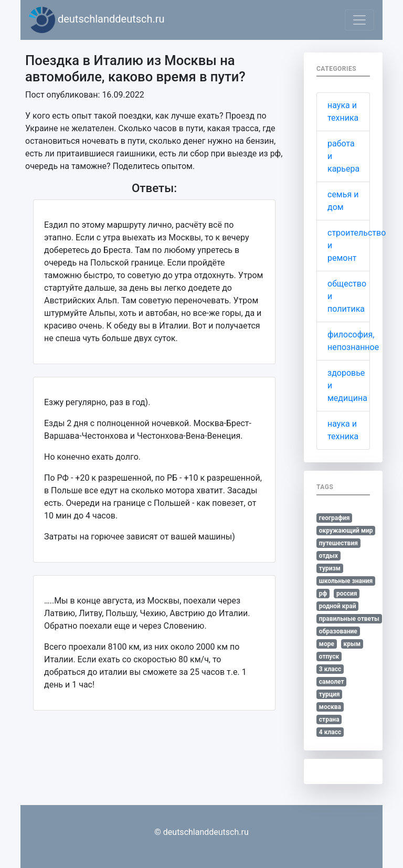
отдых (328, 556)
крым (352, 644)
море (327, 644)
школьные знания (346, 581)
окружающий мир (346, 531)
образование (338, 631)
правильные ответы (349, 619)
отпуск (329, 657)
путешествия (338, 543)
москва (330, 707)
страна (329, 719)
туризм (330, 568)
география (335, 518)
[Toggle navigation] (359, 20)
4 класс (330, 732)
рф (323, 594)
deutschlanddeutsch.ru (97, 20)
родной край (338, 606)
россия (347, 594)
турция (330, 694)
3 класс (330, 669)
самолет (332, 682)
